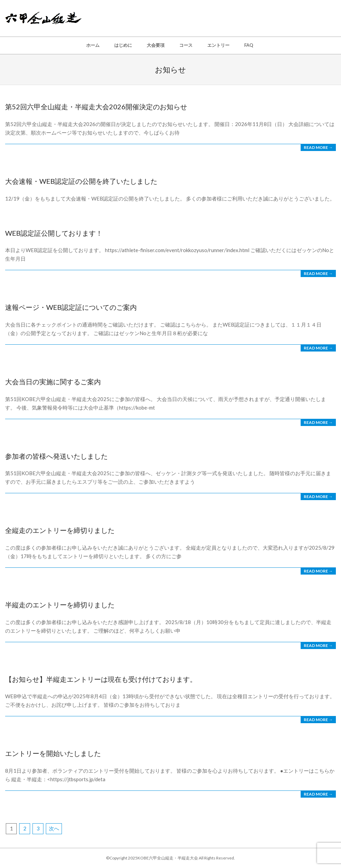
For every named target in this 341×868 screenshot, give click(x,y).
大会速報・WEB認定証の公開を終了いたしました (81, 181)
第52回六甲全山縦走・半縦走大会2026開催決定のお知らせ (96, 107)
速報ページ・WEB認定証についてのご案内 (71, 307)
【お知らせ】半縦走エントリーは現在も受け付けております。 (101, 679)
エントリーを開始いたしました (53, 753)
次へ (54, 828)
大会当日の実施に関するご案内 (53, 382)
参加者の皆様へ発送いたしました (56, 456)
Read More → (318, 147)
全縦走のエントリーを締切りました (60, 530)
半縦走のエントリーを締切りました (60, 605)
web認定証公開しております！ (54, 233)
